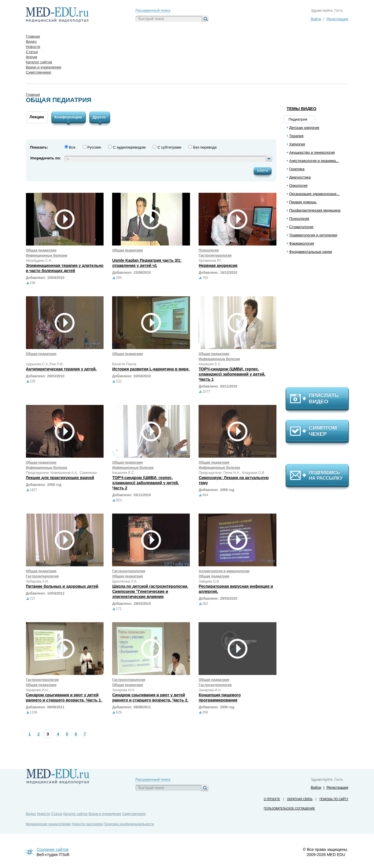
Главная (33, 95)
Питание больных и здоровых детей (62, 586)
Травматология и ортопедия (313, 235)
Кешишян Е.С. (210, 364)
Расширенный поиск (153, 10)
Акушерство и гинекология (312, 152)
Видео (31, 814)
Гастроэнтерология (215, 255)
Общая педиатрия (41, 250)
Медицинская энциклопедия (48, 824)
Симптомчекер (134, 814)
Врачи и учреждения (105, 814)
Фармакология (302, 243)
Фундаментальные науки (311, 252)
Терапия (296, 136)
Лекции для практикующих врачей (60, 478)
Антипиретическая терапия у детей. (61, 369)
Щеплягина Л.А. (125, 581)
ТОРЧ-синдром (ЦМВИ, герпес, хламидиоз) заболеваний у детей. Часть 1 (232, 374)
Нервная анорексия (218, 265)
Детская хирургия (304, 128)
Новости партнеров (87, 824)
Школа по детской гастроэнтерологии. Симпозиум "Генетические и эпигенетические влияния (150, 591)
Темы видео (302, 109)
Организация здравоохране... (315, 194)
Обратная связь (300, 799)
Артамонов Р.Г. (210, 261)
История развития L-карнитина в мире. (151, 369)
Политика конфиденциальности (129, 824)
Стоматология (301, 227)
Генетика (297, 169)
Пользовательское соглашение (289, 809)
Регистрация (337, 19)
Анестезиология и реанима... (314, 161)
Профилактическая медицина (315, 210)
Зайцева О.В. (209, 581)
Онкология (298, 185)
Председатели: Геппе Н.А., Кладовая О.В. (232, 473)
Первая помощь (303, 202)
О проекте (272, 799)
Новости (43, 814)
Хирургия (297, 144)
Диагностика (300, 177)
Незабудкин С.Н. (39, 261)
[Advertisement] (320, 323)
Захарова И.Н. (37, 690)
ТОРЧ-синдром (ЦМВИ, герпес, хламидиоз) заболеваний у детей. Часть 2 (145, 483)
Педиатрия (298, 119)
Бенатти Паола (124, 364)
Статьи (57, 814)
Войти (316, 19)
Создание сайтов (53, 849)
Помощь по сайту (334, 799)
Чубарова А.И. (37, 581)
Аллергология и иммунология (224, 571)
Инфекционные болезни (47, 255)
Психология (299, 219)
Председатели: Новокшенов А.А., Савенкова (61, 473)
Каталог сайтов (75, 814)
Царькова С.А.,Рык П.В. (45, 364)
